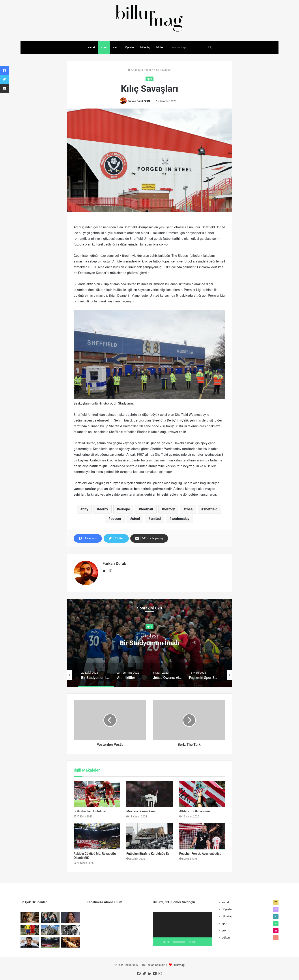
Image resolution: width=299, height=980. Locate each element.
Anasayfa (135, 70)
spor (104, 47)
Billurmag (178, 965)
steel (136, 519)
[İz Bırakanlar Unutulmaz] (97, 794)
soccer (116, 519)
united (156, 519)
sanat (91, 47)
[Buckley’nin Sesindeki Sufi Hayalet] (50, 918)
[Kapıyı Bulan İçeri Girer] (71, 942)
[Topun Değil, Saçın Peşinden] (30, 930)
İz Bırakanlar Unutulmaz (90, 811)
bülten (160, 47)
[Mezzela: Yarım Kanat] (149, 794)
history (169, 509)
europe (124, 509)
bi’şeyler (129, 47)
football (147, 509)
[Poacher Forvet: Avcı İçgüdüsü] (202, 836)
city (85, 509)
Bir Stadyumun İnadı (149, 643)
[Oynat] (159, 942)
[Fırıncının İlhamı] (30, 918)
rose (189, 509)
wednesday (180, 519)
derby (104, 509)
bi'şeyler (227, 909)
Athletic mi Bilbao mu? (195, 811)
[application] (183, 929)
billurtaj (145, 47)
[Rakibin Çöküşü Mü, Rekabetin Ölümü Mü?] (97, 836)
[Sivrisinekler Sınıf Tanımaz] (50, 930)
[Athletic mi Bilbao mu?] (202, 794)
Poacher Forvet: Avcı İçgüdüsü (200, 854)
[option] (149, 643)
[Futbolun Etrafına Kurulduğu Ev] (149, 836)
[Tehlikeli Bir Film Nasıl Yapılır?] (71, 930)
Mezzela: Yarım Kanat (141, 811)
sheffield (210, 509)
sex (115, 47)
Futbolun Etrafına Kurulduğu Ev (148, 854)
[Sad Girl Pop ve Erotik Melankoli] (71, 918)
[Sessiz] (200, 942)
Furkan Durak (136, 101)
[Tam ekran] (207, 942)
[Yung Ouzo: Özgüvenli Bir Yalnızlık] (30, 942)
